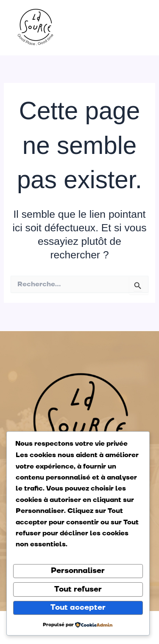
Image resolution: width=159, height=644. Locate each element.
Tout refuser (78, 589)
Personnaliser (78, 571)
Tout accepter (78, 607)
